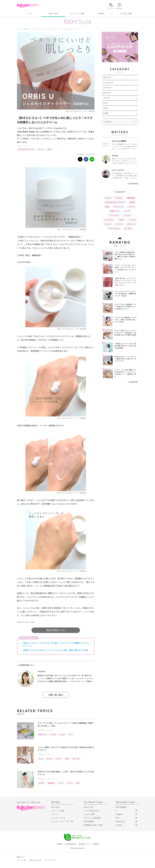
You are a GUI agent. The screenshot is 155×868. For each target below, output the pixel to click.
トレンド (131, 207)
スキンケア (27, 146)
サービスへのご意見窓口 (92, 818)
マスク (70, 734)
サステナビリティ (50, 860)
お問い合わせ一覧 (35, 860)
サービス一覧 (21, 860)
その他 (105, 113)
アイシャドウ (118, 207)
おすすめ (49, 759)
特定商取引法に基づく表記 (93, 825)
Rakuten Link (120, 821)
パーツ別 (132, 220)
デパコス (70, 783)
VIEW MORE (133, 184)
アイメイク (107, 88)
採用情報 (96, 844)
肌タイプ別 (76, 759)
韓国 (107, 207)
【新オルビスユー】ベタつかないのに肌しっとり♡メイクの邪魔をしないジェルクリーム (56, 644)
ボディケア (107, 93)
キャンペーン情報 (77, 14)
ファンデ (119, 224)
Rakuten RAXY (28, 6)
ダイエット (131, 224)
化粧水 (67, 759)
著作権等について (85, 844)
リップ (127, 211)
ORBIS (49, 149)
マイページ (55, 814)
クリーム (41, 149)
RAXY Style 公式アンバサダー (26, 149)
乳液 (78, 783)
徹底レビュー (43, 734)
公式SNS (101, 14)
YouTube (119, 825)
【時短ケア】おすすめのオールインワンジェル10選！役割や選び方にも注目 (55, 650)
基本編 (132, 202)
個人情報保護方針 (70, 844)
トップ (29, 14)
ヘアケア (106, 98)
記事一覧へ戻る (56, 695)
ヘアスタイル (114, 215)
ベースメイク (108, 83)
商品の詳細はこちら (56, 630)
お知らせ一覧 (88, 807)
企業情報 (59, 844)
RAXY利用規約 (89, 821)
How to (41, 759)
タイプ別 (53, 734)
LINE (117, 818)
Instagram (119, 814)
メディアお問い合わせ (91, 811)
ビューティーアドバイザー (61, 821)
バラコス (62, 734)
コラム (105, 108)
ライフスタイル (114, 228)
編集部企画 (51, 783)
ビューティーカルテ (58, 818)
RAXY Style (53, 14)
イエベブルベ (109, 220)
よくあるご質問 (126, 14)
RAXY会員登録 (121, 807)
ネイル (105, 103)
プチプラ (58, 759)
